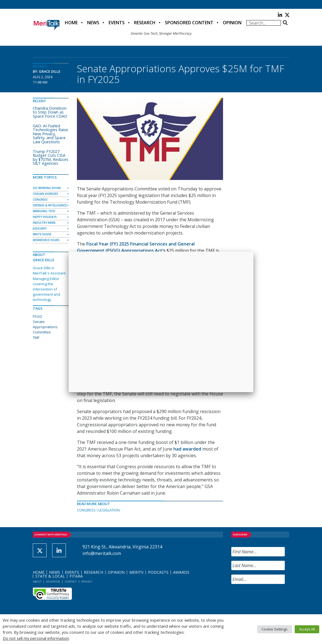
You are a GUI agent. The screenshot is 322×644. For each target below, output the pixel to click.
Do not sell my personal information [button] (36, 638)
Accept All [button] (307, 629)
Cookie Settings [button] (275, 629)
